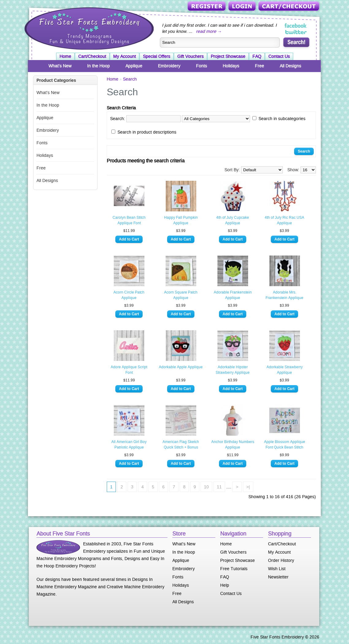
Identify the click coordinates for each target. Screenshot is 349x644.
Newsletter (278, 577)
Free (259, 66)
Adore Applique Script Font (129, 370)
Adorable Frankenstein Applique (233, 295)
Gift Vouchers (190, 56)
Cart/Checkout (289, 7)
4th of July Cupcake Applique (233, 220)
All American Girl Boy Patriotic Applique (129, 445)
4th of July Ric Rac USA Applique (284, 220)
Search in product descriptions (147, 132)
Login (243, 7)
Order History (281, 560)
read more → (209, 31)
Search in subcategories (282, 119)
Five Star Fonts (88, 28)
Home (65, 56)
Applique (134, 66)
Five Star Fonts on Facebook (296, 26)
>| (248, 487)
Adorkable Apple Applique (181, 367)
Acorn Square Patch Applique (181, 295)
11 (219, 487)
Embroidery (169, 66)
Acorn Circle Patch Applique (129, 295)
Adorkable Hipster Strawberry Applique (233, 370)
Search (130, 79)
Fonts (201, 66)
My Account (125, 56)
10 (206, 487)
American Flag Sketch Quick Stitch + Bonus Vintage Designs (181, 445)
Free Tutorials (234, 569)
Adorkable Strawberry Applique (285, 370)
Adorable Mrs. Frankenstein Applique (284, 295)
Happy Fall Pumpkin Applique (181, 220)
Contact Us (279, 56)
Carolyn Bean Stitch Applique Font (129, 220)
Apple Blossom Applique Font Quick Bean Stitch (285, 445)
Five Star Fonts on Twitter (296, 32)
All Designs (290, 66)
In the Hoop (98, 66)
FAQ (257, 56)
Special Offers (157, 56)
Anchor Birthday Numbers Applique (233, 445)
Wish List (277, 569)
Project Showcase (228, 56)
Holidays (231, 66)
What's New (60, 66)
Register (207, 7)
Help (225, 585)
